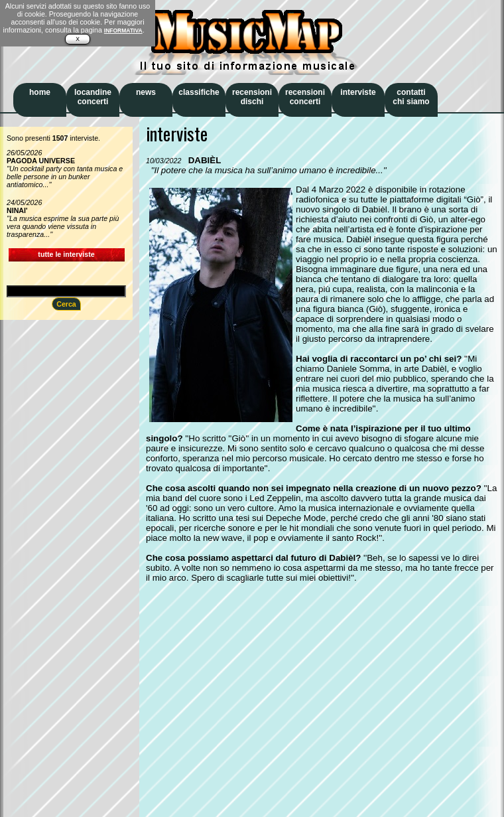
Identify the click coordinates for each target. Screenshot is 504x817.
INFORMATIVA (123, 31)
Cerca (66, 304)
